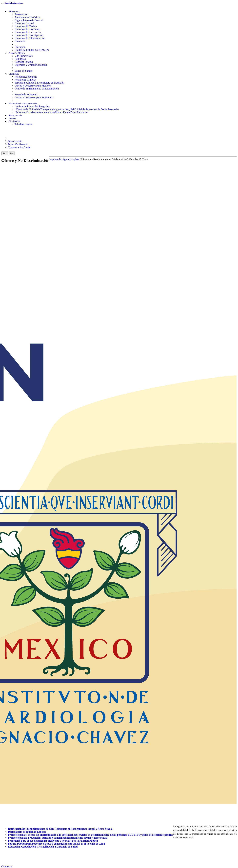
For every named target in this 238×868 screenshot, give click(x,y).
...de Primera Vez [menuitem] (24, 56)
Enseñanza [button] (14, 74)
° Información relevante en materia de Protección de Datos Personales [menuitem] (52, 112)
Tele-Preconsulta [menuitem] (23, 124)
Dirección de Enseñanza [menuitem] (27, 29)
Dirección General (18, 144)
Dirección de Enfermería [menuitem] (28, 32)
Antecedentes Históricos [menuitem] (27, 17)
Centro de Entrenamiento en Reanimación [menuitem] (37, 89)
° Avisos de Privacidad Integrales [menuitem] (32, 106)
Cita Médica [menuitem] (14, 121)
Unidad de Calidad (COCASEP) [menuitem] (32, 50)
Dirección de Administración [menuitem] (30, 38)
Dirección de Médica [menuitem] (26, 26)
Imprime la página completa (64, 159)
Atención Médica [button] (17, 53)
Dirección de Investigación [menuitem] (29, 35)
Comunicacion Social (19, 147)
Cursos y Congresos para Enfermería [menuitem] (34, 97)
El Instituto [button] (14, 11)
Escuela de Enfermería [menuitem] (27, 95)
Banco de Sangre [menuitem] (23, 71)
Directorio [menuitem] (20, 41)
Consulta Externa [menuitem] (24, 62)
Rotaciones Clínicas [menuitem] (25, 80)
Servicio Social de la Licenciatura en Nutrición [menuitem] (39, 83)
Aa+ (5, 153)
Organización (15, 141)
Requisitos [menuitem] (20, 59)
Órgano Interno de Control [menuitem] (29, 20)
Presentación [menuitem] (21, 14)
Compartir (7, 866)
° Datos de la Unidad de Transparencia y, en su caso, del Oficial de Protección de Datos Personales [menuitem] (67, 109)
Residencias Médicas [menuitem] (26, 77)
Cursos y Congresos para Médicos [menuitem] (33, 86)
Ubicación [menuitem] (20, 47)
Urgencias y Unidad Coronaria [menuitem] (31, 65)
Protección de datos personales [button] (23, 104)
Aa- (12, 153)
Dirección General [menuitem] (24, 23)
